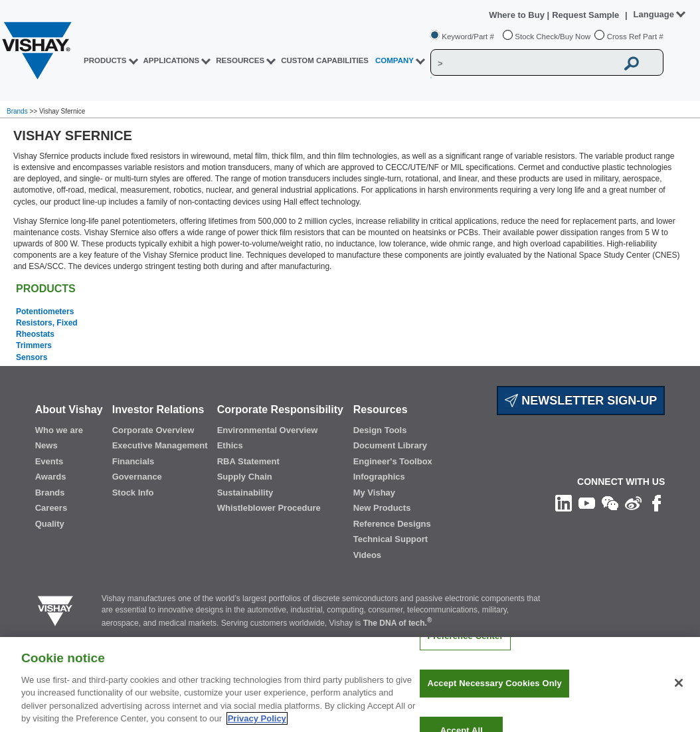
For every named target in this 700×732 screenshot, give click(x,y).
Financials (133, 461)
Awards (51, 477)
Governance (137, 477)
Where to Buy (518, 15)
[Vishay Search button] (632, 63)
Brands (18, 111)
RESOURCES (240, 60)
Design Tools (380, 430)
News (46, 445)
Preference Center (465, 651)
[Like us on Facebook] (656, 503)
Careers (51, 508)
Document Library (390, 445)
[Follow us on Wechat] (610, 503)
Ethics (230, 445)
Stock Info (133, 493)
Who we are (59, 430)
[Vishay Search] (524, 63)
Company (394, 60)
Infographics (379, 477)
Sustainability (245, 493)
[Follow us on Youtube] (587, 503)
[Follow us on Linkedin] (564, 503)
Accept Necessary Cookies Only (494, 698)
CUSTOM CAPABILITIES (325, 60)
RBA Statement (248, 461)
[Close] (679, 698)
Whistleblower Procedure (269, 508)
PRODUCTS (105, 60)
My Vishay (374, 493)
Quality (50, 524)
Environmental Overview (268, 430)
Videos (367, 555)
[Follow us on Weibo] (633, 503)
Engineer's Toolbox (393, 461)
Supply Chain (245, 477)
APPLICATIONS (172, 60)
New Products (382, 508)
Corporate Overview (153, 430)
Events (49, 461)
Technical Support (391, 539)
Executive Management (160, 445)
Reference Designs (392, 524)
